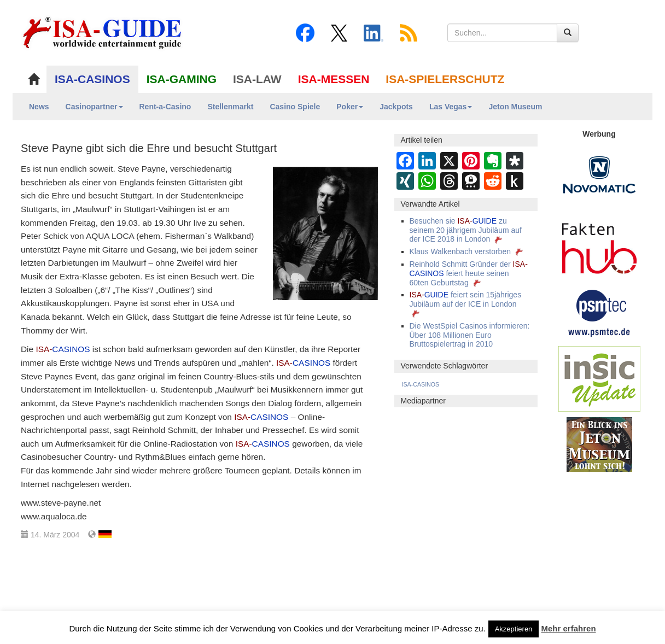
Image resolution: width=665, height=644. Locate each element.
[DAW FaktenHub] (599, 245)
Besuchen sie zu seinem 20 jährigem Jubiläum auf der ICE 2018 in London (466, 230)
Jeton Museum (515, 107)
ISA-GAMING (182, 79)
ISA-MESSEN (334, 79)
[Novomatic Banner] (599, 174)
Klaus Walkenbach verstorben (467, 251)
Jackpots (396, 107)
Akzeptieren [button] (514, 629)
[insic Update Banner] (599, 378)
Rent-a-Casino (165, 107)
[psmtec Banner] (599, 312)
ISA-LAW (257, 79)
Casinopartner (94, 107)
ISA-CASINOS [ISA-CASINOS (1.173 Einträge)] (421, 384)
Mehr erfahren (569, 628)
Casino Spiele (295, 107)
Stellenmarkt (230, 107)
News (39, 107)
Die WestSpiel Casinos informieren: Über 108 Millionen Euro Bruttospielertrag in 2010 (470, 335)
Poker (350, 107)
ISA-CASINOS (92, 79)
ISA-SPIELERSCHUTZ (445, 79)
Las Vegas (451, 107)
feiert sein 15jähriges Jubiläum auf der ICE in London (466, 304)
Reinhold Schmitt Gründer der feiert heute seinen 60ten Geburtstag (469, 273)
